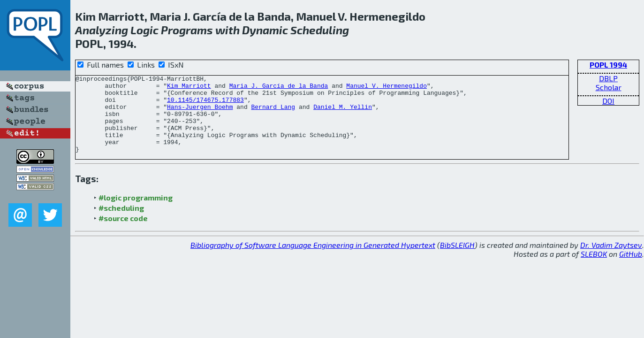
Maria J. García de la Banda (279, 88)
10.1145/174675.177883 (205, 105)
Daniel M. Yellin (343, 114)
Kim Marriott (189, 88)
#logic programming (136, 213)
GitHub (631, 269)
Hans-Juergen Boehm (200, 114)
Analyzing (102, 30)
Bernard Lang (273, 114)
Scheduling (320, 30)
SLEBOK (594, 269)
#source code (123, 234)
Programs (187, 30)
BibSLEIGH (457, 260)
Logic (144, 30)
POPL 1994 (608, 65)
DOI (608, 101)
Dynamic (265, 30)
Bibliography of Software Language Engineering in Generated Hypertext (313, 260)
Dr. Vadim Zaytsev (611, 260)
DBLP (608, 78)
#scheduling (121, 223)
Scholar (609, 87)
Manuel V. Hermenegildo (386, 88)
